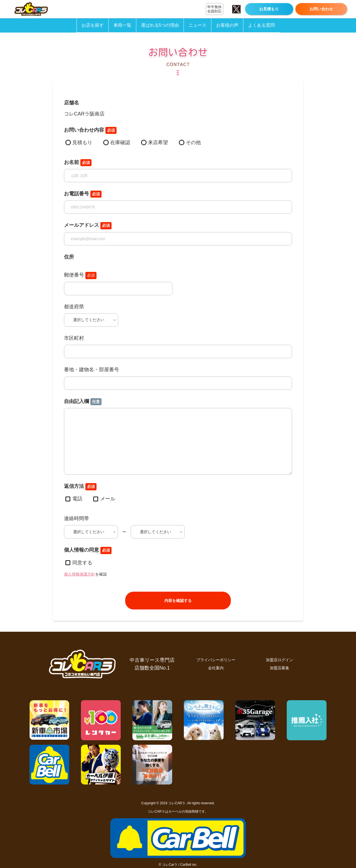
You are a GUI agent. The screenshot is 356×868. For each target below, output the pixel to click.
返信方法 (80, 487)
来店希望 (158, 142)
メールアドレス (88, 226)
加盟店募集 (280, 668)
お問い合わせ (321, 9)
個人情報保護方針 (80, 574)
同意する (82, 563)
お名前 (78, 163)
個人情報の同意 (88, 550)
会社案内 (216, 668)
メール (108, 499)
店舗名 (71, 103)
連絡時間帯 (76, 518)
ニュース (197, 25)
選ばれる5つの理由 (160, 25)
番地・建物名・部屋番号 (92, 370)
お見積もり (269, 9)
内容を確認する (178, 601)
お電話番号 (83, 194)
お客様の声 (227, 25)
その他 (193, 142)
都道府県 (74, 307)
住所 (69, 257)
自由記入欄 (83, 402)
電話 (77, 499)
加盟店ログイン (280, 660)
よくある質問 (261, 25)
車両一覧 (122, 25)
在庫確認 (120, 142)
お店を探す (93, 25)
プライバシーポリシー (216, 660)
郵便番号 (80, 276)
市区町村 (74, 338)
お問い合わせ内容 (90, 131)
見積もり (82, 142)
